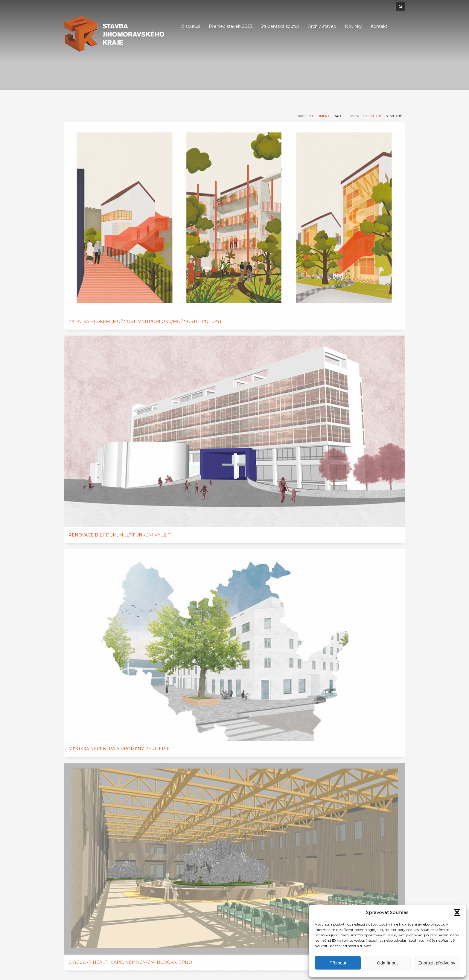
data (338, 116)
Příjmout (338, 963)
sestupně (394, 116)
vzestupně (373, 116)
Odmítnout (387, 963)
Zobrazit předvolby (437, 963)
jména (324, 116)
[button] (457, 912)
